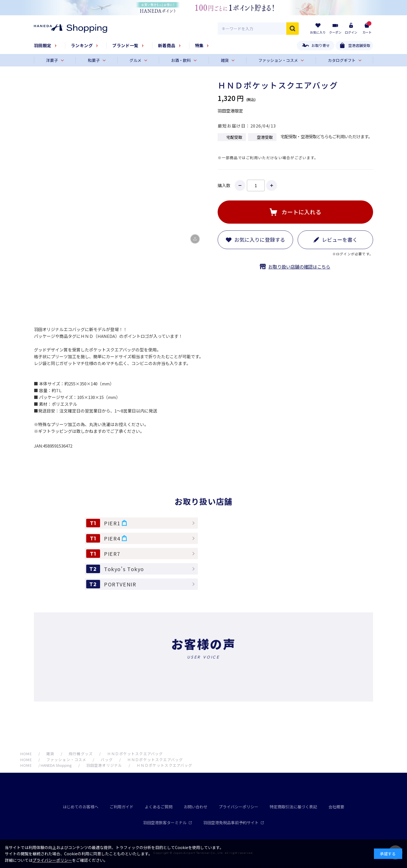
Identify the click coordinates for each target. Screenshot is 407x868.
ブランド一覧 (125, 45)
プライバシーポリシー (239, 807)
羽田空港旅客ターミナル (167, 822)
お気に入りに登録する (260, 239)
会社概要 (336, 807)
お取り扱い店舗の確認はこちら (299, 267)
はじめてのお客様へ (81, 807)
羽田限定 (43, 45)
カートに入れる (301, 212)
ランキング (82, 45)
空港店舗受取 (359, 45)
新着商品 (167, 45)
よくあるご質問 (159, 807)
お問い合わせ (196, 807)
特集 (199, 45)
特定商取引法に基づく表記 (293, 807)
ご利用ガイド (122, 807)
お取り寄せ (321, 45)
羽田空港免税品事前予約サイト (234, 822)
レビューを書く (340, 239)
